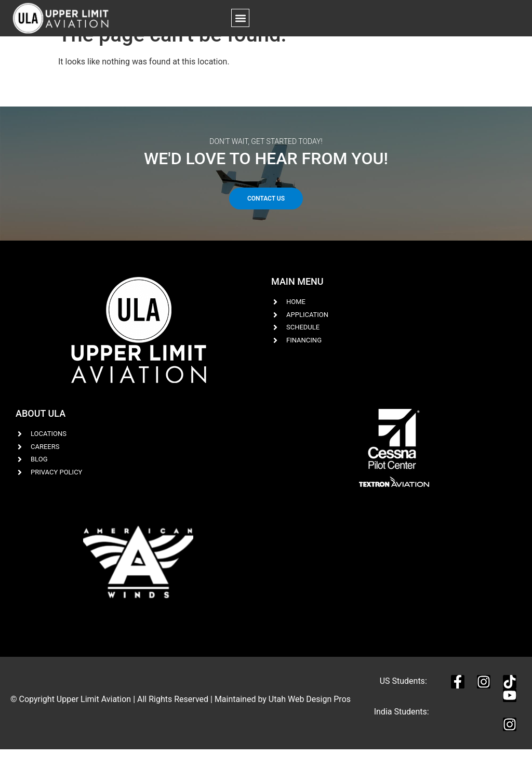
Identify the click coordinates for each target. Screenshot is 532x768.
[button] (240, 18)
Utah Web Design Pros (310, 717)
